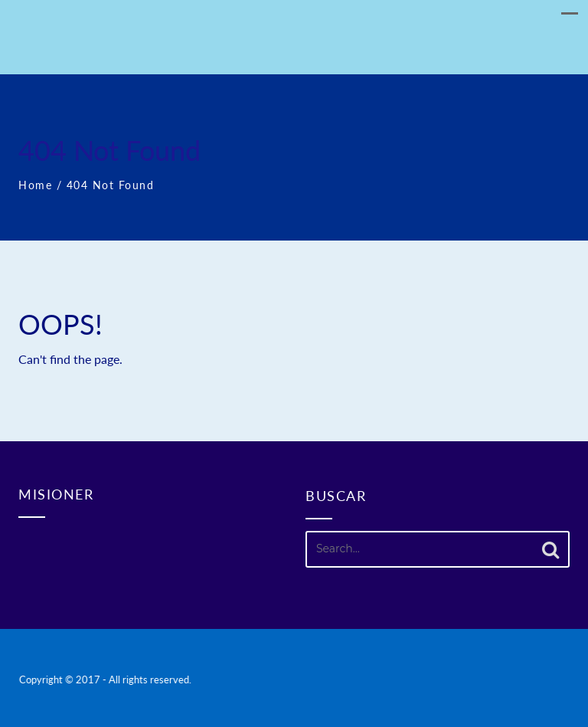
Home (35, 185)
